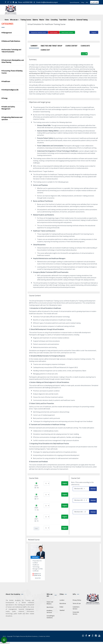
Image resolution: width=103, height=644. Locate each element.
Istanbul (62, 610)
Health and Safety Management (8, 108)
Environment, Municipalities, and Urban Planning (13, 61)
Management (7, 33)
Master (42, 20)
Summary (34, 45)
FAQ (87, 2)
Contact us (72, 20)
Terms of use (77, 603)
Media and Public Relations (11, 41)
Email (84, 53)
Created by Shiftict (45, 636)
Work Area (50, 607)
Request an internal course (39, 32)
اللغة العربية (94, 2)
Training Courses (26, 20)
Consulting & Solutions (51, 616)
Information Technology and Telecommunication (11, 51)
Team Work (63, 20)
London (62, 600)
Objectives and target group (51, 45)
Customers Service (76, 607)
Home (7, 20)
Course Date (85, 45)
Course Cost (45, 49)
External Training (82, 20)
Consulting (54, 20)
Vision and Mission (50, 602)
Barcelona (63, 603)
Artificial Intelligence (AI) (10, 90)
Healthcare (6, 81)
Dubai (61, 607)
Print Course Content (67, 32)
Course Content (71, 45)
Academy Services (49, 611)
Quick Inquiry (54, 32)
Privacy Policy (77, 600)
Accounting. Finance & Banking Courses (12, 72)
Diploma (35, 20)
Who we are (14, 20)
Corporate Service (76, 613)
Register (94, 32)
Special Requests (75, 2)
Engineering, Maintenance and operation (12, 118)
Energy (4, 98)
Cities (47, 20)
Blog (83, 2)
